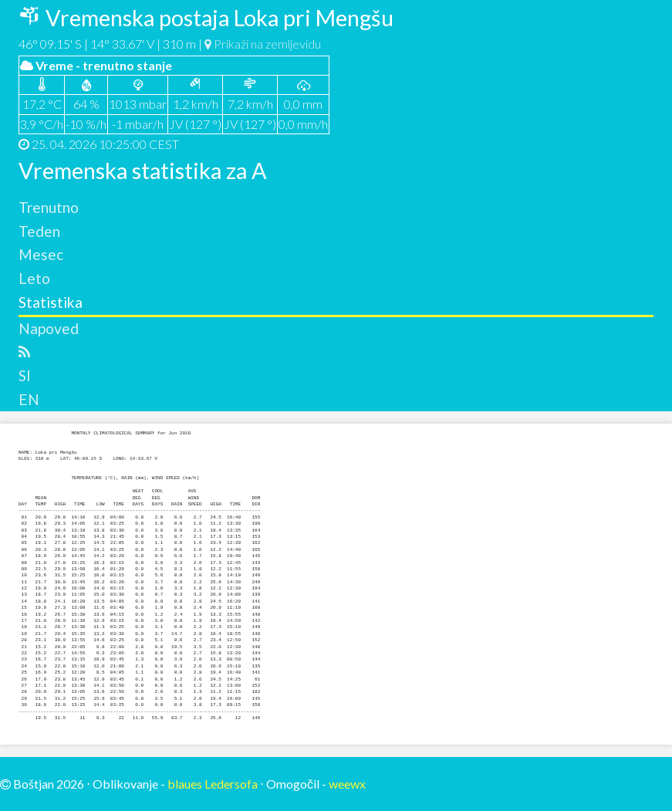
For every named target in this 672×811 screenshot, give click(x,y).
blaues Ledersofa (213, 784)
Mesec (41, 254)
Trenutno (49, 207)
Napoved (49, 328)
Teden (39, 231)
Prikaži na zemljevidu (263, 44)
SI (25, 375)
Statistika (51, 302)
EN (29, 399)
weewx (347, 784)
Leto (34, 278)
